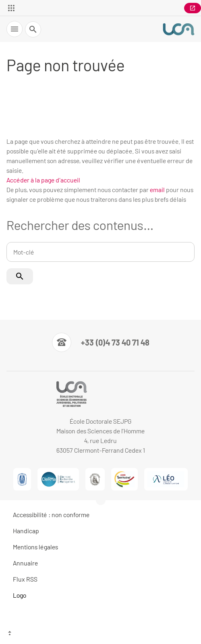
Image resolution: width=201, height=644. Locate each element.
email (157, 189)
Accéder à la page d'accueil (43, 180)
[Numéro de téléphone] (101, 342)
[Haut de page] (100, 634)
